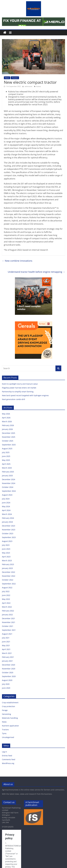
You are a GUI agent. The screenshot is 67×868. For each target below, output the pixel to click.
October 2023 (8, 533)
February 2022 (8, 611)
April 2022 (6, 603)
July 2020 (6, 684)
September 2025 (9, 445)
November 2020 (9, 669)
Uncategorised (8, 737)
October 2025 (8, 441)
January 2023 (7, 568)
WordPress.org (8, 763)
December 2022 (9, 572)
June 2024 (6, 503)
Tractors (15, 78)
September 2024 (9, 491)
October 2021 (8, 626)
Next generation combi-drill (13, 399)
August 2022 (7, 588)
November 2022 (9, 576)
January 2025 (7, 476)
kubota (39, 86)
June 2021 (6, 642)
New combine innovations (17, 261)
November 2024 (9, 483)
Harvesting (6, 714)
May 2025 (6, 460)
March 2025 (7, 468)
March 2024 (7, 514)
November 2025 (9, 437)
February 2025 (8, 472)
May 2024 (6, 506)
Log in (4, 752)
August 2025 (7, 449)
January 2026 (7, 429)
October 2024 (8, 487)
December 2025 (9, 433)
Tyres (4, 733)
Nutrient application (10, 726)
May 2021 (6, 645)
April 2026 (6, 418)
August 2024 (7, 495)
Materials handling (10, 718)
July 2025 (6, 452)
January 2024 (7, 522)
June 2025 (6, 456)
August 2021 (7, 634)
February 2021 (8, 657)
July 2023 (6, 545)
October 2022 (8, 580)
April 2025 (6, 464)
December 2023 (9, 526)
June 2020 (6, 688)
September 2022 (9, 584)
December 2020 (9, 665)
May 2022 (6, 599)
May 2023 (6, 553)
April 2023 (6, 557)
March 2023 (7, 561)
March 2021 (7, 653)
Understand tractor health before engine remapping (36, 272)
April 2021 (6, 649)
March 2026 (7, 421)
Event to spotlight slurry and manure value (20, 384)
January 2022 (7, 615)
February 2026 (8, 425)
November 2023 (9, 530)
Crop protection (9, 706)
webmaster (29, 86)
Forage (5, 710)
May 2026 (6, 414)
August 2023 (7, 541)
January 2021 (7, 661)
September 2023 (9, 537)
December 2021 (9, 618)
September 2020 (9, 676)
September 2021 (9, 630)
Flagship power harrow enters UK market (19, 388)
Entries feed (7, 756)
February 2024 (8, 518)
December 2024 (9, 479)
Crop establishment (10, 703)
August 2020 (7, 680)
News (7, 78)
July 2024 (6, 499)
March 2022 (7, 607)
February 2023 (8, 564)
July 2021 (6, 638)
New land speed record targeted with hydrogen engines (26, 395)
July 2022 (6, 591)
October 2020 (8, 672)
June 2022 (6, 595)
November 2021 (9, 622)
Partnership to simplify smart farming (18, 392)
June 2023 (6, 549)
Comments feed (9, 759)
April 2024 (6, 510)
